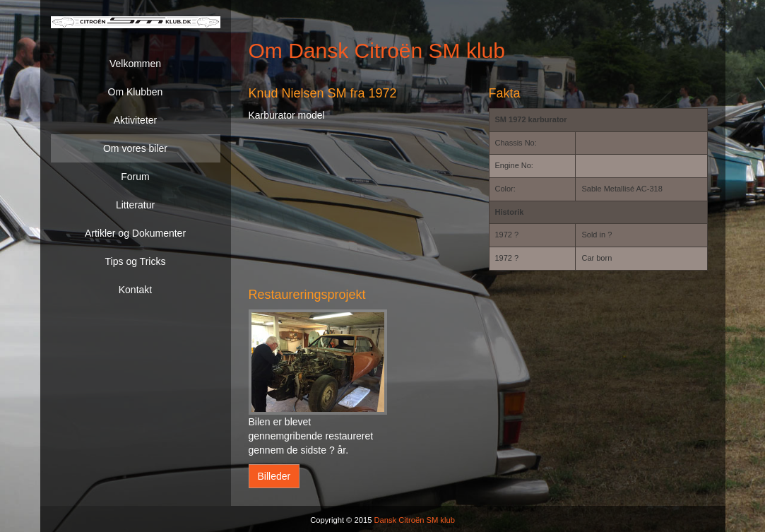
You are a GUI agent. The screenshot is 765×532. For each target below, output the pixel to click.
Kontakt (135, 290)
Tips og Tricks (136, 261)
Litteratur (135, 205)
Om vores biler (135, 148)
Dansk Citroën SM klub (414, 520)
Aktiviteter (135, 120)
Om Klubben (136, 92)
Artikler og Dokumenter (135, 233)
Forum (135, 177)
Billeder (274, 476)
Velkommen (135, 64)
